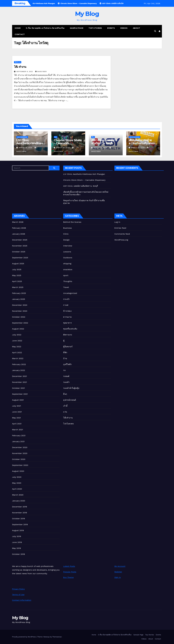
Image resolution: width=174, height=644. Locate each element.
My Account (120, 566)
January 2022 (19, 370)
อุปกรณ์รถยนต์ (70, 400)
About (137, 28)
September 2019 (20, 524)
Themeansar (57, 637)
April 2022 (17, 352)
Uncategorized (22, 137)
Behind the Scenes (72, 222)
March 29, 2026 (26, 148)
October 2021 (18, 388)
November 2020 (20, 453)
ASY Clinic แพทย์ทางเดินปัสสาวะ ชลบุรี (104, 142)
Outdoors (68, 258)
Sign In (118, 577)
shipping (67, 264)
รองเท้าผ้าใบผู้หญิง (71, 388)
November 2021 (19, 382)
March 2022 (18, 358)
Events (111, 28)
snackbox (68, 269)
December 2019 (20, 507)
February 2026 (19, 228)
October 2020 (19, 459)
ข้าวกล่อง (67, 311)
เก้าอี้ (65, 406)
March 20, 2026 (138, 148)
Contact (20, 34)
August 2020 (18, 471)
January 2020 (19, 501)
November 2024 (20, 311)
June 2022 (17, 341)
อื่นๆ (56, 137)
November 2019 (20, 513)
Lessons (67, 252)
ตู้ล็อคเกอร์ (68, 347)
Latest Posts (69, 566)
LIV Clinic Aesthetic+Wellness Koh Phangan (30, 143)
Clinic (66, 234)
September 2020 (20, 465)
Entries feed (120, 228)
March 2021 (18, 430)
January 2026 (19, 234)
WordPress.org (121, 240)
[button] (155, 31)
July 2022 (17, 335)
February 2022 (19, 364)
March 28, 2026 (63, 148)
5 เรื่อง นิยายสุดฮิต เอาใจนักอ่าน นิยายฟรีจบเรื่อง (45, 28)
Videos (124, 28)
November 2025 (20, 246)
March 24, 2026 (101, 148)
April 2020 (17, 489)
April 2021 (17, 424)
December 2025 (20, 240)
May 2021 (16, 418)
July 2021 (16, 406)
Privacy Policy (18, 589)
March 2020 (18, 495)
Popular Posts (70, 572)
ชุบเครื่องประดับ (70, 329)
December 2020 (20, 447)
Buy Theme (68, 577)
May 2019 (16, 548)
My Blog (87, 14)
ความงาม (67, 317)
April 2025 (17, 281)
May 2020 (17, 483)
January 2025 (19, 299)
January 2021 (18, 441)
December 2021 (20, 376)
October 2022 (19, 317)
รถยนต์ (66, 376)
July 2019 (17, 536)
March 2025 (18, 287)
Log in (117, 222)
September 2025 (20, 258)
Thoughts (68, 281)
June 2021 (17, 412)
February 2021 (19, 436)
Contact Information (22, 600)
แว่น (65, 412)
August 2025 (18, 264)
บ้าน (65, 358)
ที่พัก (65, 352)
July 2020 (17, 477)
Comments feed (122, 234)
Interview (68, 246)
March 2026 (18, 222)
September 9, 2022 (25, 72)
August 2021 (18, 400)
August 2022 (18, 329)
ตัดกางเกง (68, 335)
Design (66, 240)
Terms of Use (18, 595)
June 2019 (17, 542)
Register (118, 572)
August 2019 (18, 530)
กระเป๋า (66, 299)
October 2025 (19, 252)
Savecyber (41, 72)
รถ (64, 370)
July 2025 (17, 269)
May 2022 (17, 347)
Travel (66, 287)
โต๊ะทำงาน (18, 62)
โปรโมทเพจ (68, 424)
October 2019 (18, 519)
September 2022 (20, 323)
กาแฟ (66, 305)
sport (66, 275)
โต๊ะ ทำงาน (20, 67)
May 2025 (17, 275)
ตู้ (64, 341)
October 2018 (18, 554)
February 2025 (19, 293)
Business (67, 228)
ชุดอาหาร (67, 323)
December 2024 (20, 305)
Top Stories (95, 28)
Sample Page (77, 28)
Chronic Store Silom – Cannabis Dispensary (68, 143)
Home (18, 28)
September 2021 (20, 394)
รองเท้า (66, 382)
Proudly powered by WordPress (24, 637)
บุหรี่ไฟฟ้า (67, 364)
